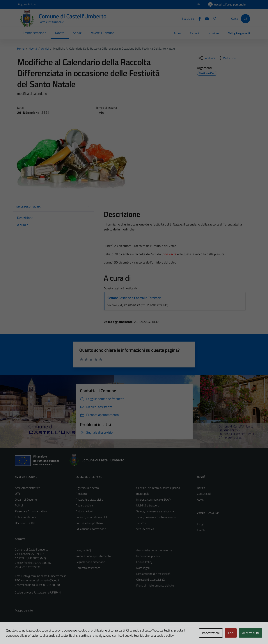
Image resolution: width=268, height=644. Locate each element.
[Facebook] (198, 18)
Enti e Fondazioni (25, 517)
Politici (19, 505)
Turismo (141, 523)
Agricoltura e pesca (87, 488)
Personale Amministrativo (31, 511)
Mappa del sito (24, 610)
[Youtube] (205, 18)
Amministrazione (34, 33)
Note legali (143, 568)
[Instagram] (213, 18)
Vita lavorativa (145, 529)
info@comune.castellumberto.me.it (44, 576)
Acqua (178, 33)
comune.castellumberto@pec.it (40, 580)
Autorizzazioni (84, 511)
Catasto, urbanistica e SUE (92, 517)
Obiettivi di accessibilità (150, 580)
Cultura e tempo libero (89, 523)
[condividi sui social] (206, 58)
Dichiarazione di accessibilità (153, 574)
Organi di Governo (26, 499)
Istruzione (213, 33)
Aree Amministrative (27, 488)
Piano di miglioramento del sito (155, 585)
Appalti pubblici (85, 505)
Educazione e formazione (91, 529)
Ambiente (82, 494)
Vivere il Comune (103, 33)
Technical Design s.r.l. (40, 633)
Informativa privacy (148, 556)
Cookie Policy (144, 562)
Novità (60, 33)
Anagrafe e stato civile (89, 499)
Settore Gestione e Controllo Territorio (134, 298)
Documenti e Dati (25, 523)
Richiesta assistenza (88, 568)
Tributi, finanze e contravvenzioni (156, 517)
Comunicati (204, 494)
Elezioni (194, 33)
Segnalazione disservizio (90, 562)
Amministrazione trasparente (154, 550)
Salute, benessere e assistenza (155, 511)
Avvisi (201, 499)
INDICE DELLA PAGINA (53, 207)
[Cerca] (245, 19)
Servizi (78, 33)
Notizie (201, 488)
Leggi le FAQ (83, 550)
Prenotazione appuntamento (93, 556)
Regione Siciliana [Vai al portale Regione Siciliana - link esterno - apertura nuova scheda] (27, 4)
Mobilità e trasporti (148, 505)
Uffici (18, 494)
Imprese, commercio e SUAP (153, 499)
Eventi (201, 530)
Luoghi (201, 524)
